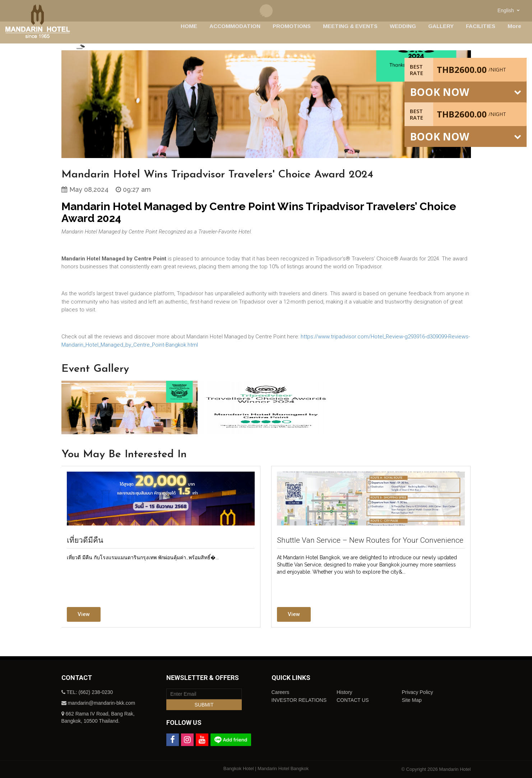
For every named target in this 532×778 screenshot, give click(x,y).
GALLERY (441, 26)
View (84, 614)
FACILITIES (481, 26)
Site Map (411, 700)
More (514, 26)
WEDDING (403, 26)
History (344, 692)
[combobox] (509, 10)
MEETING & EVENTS (350, 26)
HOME (189, 26)
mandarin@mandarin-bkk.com (101, 703)
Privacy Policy (417, 692)
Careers (281, 692)
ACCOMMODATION (235, 26)
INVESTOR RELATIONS (299, 700)
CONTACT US (353, 700)
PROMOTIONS (292, 26)
